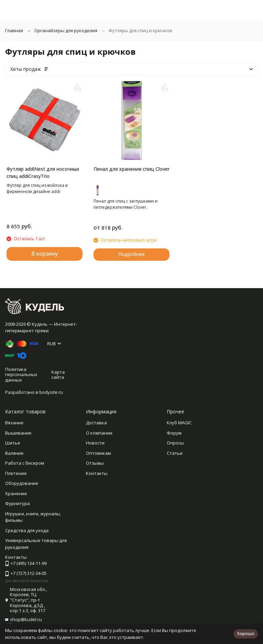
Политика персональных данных (21, 375)
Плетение (16, 473)
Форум (174, 433)
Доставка (96, 423)
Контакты (97, 473)
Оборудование (22, 483)
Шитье (13, 443)
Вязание (14, 423)
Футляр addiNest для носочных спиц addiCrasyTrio (43, 172)
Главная (14, 30)
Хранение (16, 493)
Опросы (175, 443)
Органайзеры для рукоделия (66, 30)
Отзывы (95, 463)
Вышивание (18, 433)
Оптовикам (98, 453)
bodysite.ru (51, 392)
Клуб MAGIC (179, 423)
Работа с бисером (25, 463)
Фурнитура (17, 503)
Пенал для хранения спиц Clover (131, 169)
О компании (99, 433)
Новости (95, 443)
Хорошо (246, 633)
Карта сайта (58, 375)
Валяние (14, 453)
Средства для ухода (27, 530)
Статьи (175, 453)
